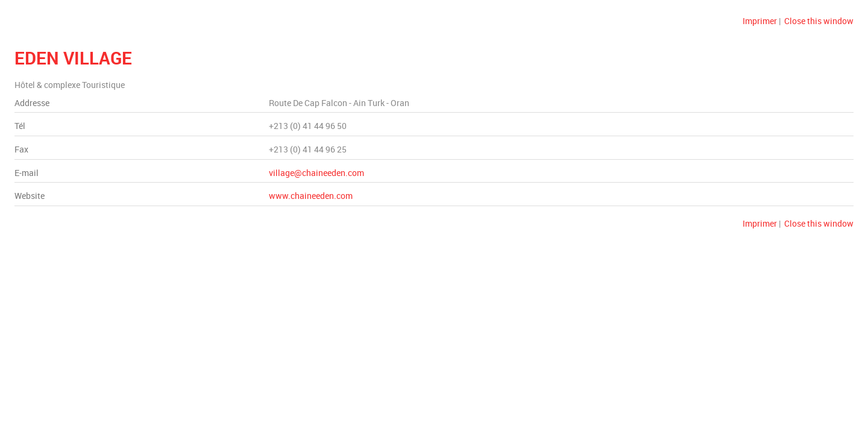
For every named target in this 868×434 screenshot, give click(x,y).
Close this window (819, 21)
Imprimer (760, 21)
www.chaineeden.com (311, 196)
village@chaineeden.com (316, 173)
